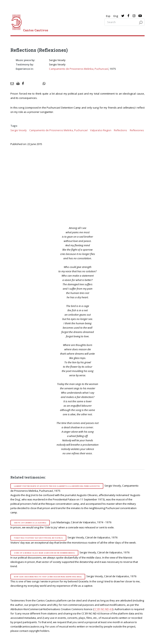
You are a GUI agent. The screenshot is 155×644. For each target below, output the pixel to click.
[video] (80, 185)
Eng (116, 16)
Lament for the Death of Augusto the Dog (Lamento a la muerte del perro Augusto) (57, 486)
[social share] (44, 84)
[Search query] (125, 22)
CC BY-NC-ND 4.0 (103, 609)
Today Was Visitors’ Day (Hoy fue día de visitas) (38, 538)
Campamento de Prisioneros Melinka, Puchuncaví (79, 69)
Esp (108, 16)
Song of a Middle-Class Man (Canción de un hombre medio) (44, 553)
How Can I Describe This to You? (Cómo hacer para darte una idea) (48, 577)
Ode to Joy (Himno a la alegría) (30, 523)
